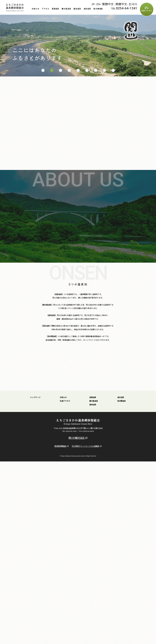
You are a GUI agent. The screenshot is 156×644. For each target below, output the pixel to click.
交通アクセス (147, 11)
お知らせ (36, 9)
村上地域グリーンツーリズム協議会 (87, 441)
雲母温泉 (77, 9)
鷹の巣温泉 (66, 9)
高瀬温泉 (56, 9)
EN (114, 4)
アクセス (45, 9)
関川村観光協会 (78, 433)
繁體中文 (120, 4)
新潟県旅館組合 (62, 441)
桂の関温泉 (98, 9)
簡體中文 (128, 4)
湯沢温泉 (87, 9)
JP (110, 4)
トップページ (35, 393)
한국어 (135, 4)
